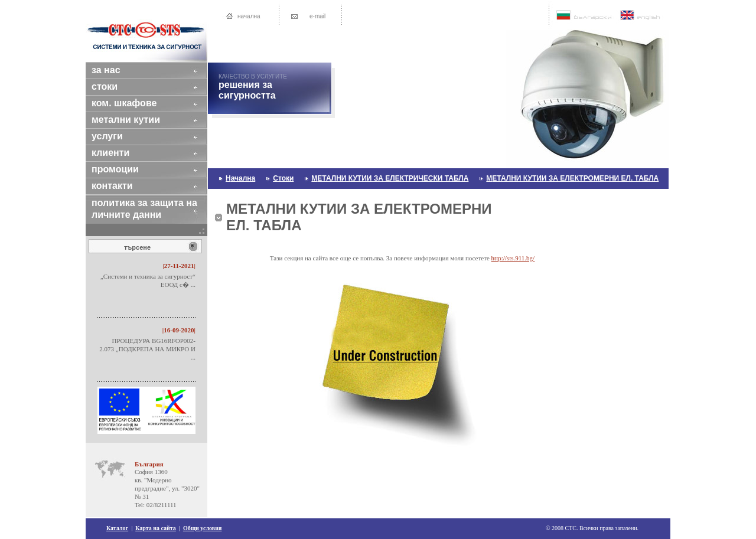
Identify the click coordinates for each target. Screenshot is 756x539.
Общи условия (203, 528)
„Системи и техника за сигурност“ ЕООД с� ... (148, 280)
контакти (123, 186)
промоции (126, 169)
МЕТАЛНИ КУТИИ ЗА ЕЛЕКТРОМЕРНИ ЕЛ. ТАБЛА (572, 178)
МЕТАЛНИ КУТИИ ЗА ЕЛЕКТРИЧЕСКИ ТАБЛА (390, 178)
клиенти (121, 153)
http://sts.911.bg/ (513, 258)
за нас (116, 70)
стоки (115, 86)
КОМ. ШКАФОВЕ (135, 103)
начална (249, 16)
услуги (118, 136)
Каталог (117, 528)
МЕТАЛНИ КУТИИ (136, 120)
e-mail (317, 16)
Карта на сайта (156, 528)
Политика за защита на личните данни (144, 209)
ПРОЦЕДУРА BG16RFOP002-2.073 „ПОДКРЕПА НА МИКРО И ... (147, 349)
